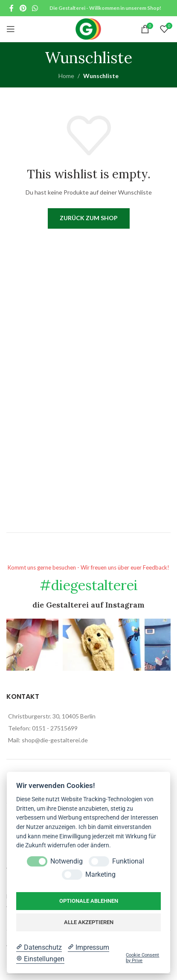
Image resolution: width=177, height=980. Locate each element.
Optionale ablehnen (89, 901)
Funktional (128, 861)
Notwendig (67, 861)
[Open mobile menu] (11, 29)
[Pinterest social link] (23, 8)
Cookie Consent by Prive (142, 958)
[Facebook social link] (12, 8)
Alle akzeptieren (89, 922)
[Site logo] (88, 28)
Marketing (100, 874)
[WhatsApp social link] (35, 8)
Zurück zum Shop (89, 218)
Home (66, 76)
